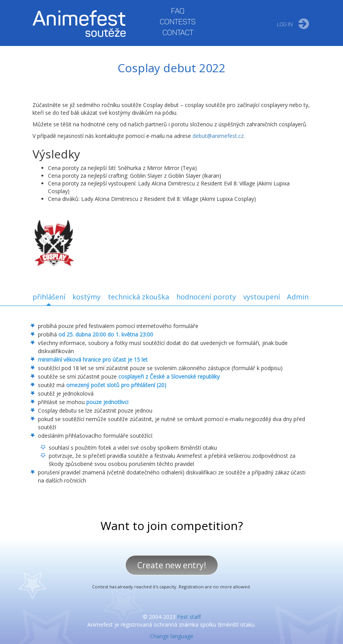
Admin (298, 297)
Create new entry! (172, 565)
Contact (178, 33)
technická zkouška (138, 297)
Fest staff (189, 617)
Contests (178, 22)
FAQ (178, 11)
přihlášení (49, 297)
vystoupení (262, 297)
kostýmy (86, 297)
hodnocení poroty (206, 297)
